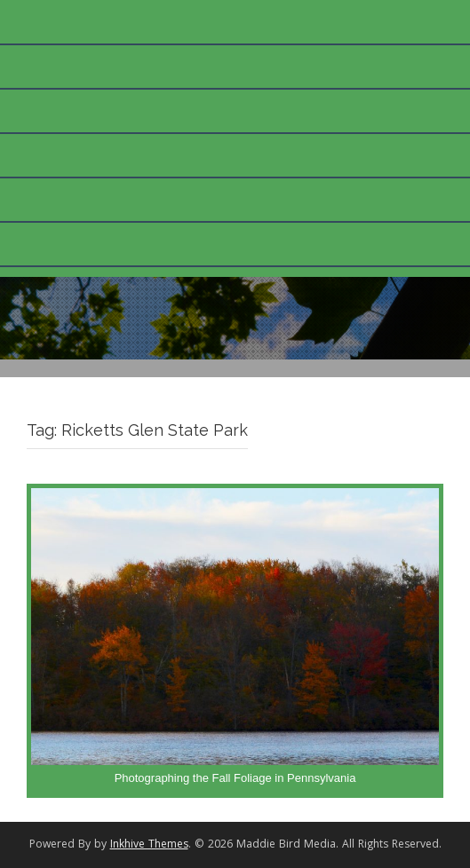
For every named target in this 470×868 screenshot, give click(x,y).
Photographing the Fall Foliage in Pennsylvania (235, 778)
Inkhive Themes (149, 845)
